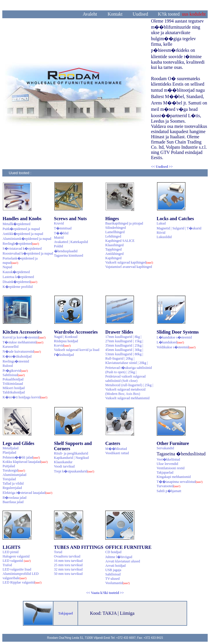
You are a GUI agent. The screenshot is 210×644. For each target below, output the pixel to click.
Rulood (8, 366)
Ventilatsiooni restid (171, 468)
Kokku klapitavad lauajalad (25, 462)
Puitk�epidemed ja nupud (21, 229)
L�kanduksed (171, 342)
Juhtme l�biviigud (119, 557)
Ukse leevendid (167, 464)
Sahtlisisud (14, 375)
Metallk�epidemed (16, 224)
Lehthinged (113, 236)
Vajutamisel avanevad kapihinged (129, 267)
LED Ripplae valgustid (22, 582)
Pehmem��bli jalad (21, 457)
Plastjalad (9, 452)
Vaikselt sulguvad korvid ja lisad (77, 350)
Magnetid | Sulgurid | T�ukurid (179, 228)
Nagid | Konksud (66, 337)
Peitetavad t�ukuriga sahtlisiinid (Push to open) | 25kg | (129, 370)
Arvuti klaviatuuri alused (123, 561)
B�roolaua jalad (14, 498)
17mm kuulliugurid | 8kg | (123, 337)
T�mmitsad (63, 228)
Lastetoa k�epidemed (18, 277)
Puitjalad (9, 466)
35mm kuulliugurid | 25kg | (124, 345)
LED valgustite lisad (17, 569)
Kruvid (59, 223)
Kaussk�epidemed (16, 272)
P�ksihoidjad (64, 355)
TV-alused (113, 579)
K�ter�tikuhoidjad (17, 356)
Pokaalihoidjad (13, 379)
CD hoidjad (113, 552)
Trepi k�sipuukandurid (74, 471)
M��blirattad (116, 449)
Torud (58, 552)
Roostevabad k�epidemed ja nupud (28, 253)
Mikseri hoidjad (14, 388)
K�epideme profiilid (18, 287)
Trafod (7, 565)
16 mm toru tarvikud (68, 561)
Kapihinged (113, 258)
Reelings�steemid (16, 361)
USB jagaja (113, 570)
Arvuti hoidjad (115, 566)
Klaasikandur (63, 462)
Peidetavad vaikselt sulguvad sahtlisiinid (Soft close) (125, 379)
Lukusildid (164, 237)
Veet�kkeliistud (168, 459)
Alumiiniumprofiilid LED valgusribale (21, 576)
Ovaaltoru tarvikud (67, 556)
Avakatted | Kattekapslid (71, 242)
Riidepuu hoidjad (66, 341)
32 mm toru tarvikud (68, 569)
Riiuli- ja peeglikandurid (71, 453)
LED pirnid (11, 552)
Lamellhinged (115, 232)
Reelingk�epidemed (21, 244)
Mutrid (59, 238)
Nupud (7, 267)
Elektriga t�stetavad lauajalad (27, 493)
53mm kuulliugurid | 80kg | (124, 354)
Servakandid (165, 448)
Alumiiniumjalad (14, 475)
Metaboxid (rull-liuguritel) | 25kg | (129, 385)
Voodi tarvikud (64, 466)
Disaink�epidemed (20, 282)
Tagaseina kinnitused (69, 255)
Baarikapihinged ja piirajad (124, 223)
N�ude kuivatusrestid (22, 352)
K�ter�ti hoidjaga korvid (25, 397)
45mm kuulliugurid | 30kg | (124, 350)
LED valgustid (17, 561)
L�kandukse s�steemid (174, 337)
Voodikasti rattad (117, 453)
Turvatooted (169, 486)
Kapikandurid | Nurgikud (71, 458)
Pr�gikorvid (15, 371)
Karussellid (11, 347)
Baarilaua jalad (13, 502)
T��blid (61, 233)
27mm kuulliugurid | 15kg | (124, 341)
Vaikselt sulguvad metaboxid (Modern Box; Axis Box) (125, 392)
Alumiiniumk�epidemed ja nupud (27, 239)
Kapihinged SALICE (120, 241)
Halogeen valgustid (16, 556)
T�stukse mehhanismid (23, 342)
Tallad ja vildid (13, 483)
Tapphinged (113, 249)
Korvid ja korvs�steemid (24, 337)
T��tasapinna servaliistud (180, 482)
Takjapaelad (165, 472)
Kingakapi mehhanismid (174, 477)
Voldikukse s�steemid (176, 347)
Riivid (161, 233)
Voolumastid (117, 583)
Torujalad (9, 479)
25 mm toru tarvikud (68, 565)
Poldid (59, 246)
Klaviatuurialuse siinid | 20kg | (127, 363)
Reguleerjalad (12, 488)
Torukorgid (14, 470)
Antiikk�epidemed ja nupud (23, 234)
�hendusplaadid (66, 251)
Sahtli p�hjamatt (169, 491)
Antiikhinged (114, 254)
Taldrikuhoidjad (14, 392)
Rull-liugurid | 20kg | (120, 358)
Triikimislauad (13, 384)
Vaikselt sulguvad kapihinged (129, 262)
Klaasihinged (114, 245)
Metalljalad (11, 448)
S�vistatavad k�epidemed (22, 249)
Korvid (62, 345)
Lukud (161, 223)
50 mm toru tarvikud (68, 574)
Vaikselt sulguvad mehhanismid (127, 398)
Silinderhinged (116, 228)
